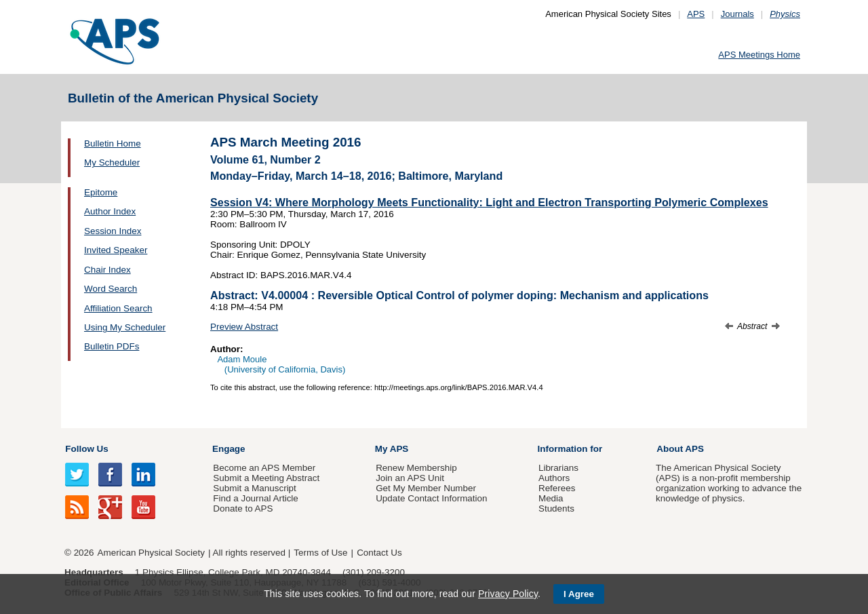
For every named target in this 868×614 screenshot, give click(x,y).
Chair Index (107, 270)
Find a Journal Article (255, 498)
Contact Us (379, 553)
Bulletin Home (113, 143)
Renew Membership (416, 468)
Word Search (111, 289)
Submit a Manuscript (254, 488)
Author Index (110, 211)
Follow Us (86, 449)
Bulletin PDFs (112, 346)
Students (556, 509)
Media (551, 498)
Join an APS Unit (410, 478)
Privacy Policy (508, 594)
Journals (737, 14)
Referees (557, 488)
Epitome (101, 192)
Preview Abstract (244, 327)
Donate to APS (243, 509)
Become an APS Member (264, 468)
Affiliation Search (118, 308)
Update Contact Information (431, 498)
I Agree (579, 594)
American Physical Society (151, 553)
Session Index (113, 231)
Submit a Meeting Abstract (266, 478)
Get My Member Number (426, 488)
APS (696, 14)
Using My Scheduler (125, 327)
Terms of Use (320, 553)
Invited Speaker (116, 250)
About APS (680, 449)
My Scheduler (112, 162)
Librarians (558, 468)
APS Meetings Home (759, 55)
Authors (554, 478)
